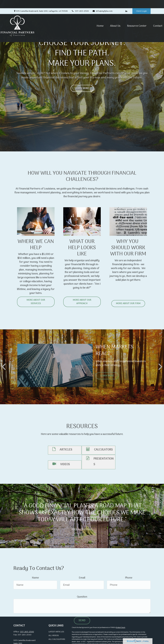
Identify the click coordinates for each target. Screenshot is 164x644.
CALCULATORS (103, 450)
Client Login (141, 3)
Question (82, 597)
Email (82, 578)
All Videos (54, 636)
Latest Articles (56, 632)
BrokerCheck (121, 628)
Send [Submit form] (82, 621)
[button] (87, 20)
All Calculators (57, 639)
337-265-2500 (80, 3)
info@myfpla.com (102, 3)
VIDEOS (65, 464)
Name (35, 578)
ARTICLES (66, 450)
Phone (129, 578)
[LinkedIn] (126, 3)
